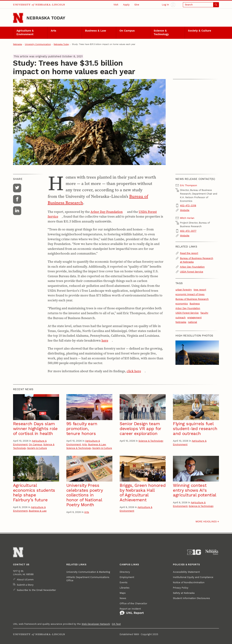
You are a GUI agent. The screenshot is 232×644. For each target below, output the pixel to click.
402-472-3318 (188, 206)
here (105, 340)
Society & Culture (200, 31)
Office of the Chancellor (133, 603)
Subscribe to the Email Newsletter (36, 590)
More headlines (206, 522)
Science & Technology (161, 32)
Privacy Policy (181, 588)
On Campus (127, 31)
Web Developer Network (96, 624)
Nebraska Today (46, 18)
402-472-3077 (188, 231)
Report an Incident (132, 611)
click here (134, 371)
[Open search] (201, 5)
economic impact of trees (190, 294)
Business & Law (96, 31)
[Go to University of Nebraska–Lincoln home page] (18, 18)
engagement (194, 318)
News (123, 598)
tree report (200, 290)
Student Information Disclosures (191, 598)
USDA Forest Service (192, 272)
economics (182, 304)
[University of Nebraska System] (212, 552)
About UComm (25, 580)
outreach (181, 318)
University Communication (38, 44)
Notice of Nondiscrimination (189, 582)
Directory (125, 572)
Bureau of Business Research (192, 299)
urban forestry (184, 290)
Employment (127, 577)
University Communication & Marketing (88, 572)
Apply (126, 5)
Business (195, 304)
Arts (53, 31)
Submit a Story (25, 585)
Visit (116, 5)
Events (124, 582)
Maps (123, 593)
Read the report (189, 253)
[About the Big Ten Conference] (194, 552)
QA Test (116, 624)
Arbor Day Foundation (107, 212)
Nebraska (17, 44)
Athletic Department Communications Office (88, 579)
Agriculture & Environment (25, 32)
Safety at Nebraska (184, 593)
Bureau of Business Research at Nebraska (197, 260)
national (192, 322)
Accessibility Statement (186, 572)
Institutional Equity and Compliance (193, 577)
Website (185, 210)
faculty (204, 313)
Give (137, 5)
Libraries (125, 588)
